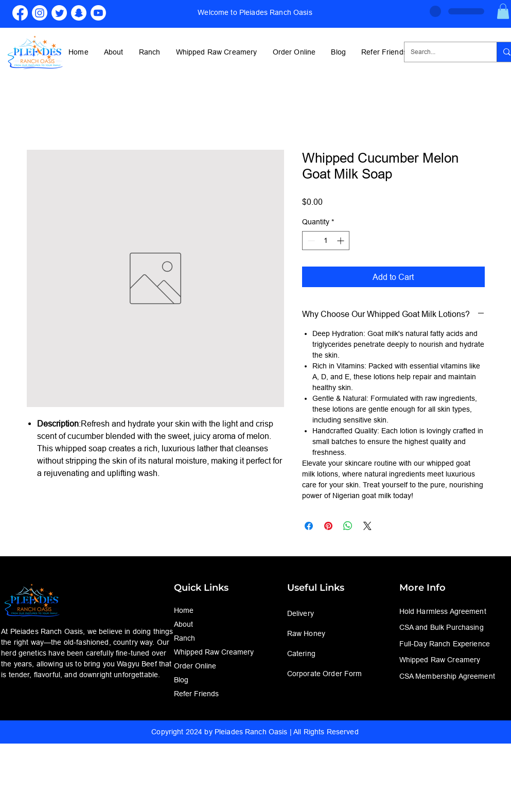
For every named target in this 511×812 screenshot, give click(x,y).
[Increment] (341, 241)
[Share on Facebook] (309, 526)
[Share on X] (367, 526)
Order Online (195, 666)
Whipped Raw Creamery (214, 652)
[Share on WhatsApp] (348, 526)
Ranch (184, 638)
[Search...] (443, 52)
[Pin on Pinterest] (328, 526)
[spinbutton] (326, 241)
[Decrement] (310, 241)
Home (184, 610)
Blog (181, 680)
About (183, 624)
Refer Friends (196, 694)
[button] (503, 11)
